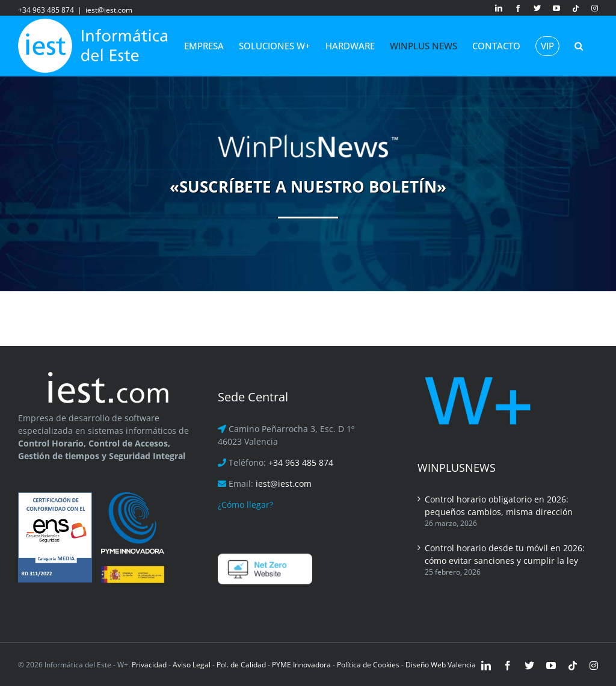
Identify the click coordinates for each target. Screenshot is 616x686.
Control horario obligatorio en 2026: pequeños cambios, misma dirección (499, 505)
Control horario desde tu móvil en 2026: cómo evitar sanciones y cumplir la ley (505, 554)
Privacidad (148, 665)
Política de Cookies (368, 665)
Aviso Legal (192, 665)
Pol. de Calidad (241, 665)
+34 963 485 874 (301, 462)
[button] (579, 46)
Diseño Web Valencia (441, 665)
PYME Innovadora (302, 665)
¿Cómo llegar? (245, 505)
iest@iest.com (109, 10)
